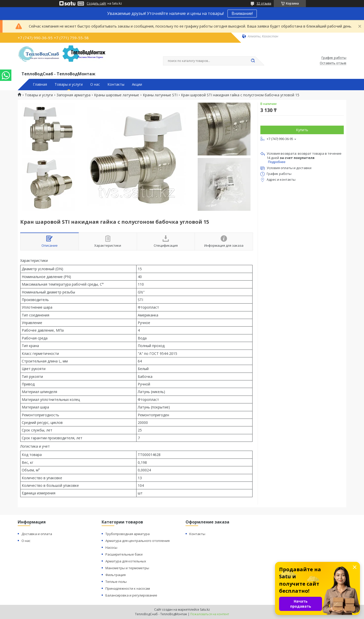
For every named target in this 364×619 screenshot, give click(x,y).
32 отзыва (264, 3)
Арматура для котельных (126, 561)
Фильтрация (116, 575)
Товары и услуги (69, 84)
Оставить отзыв (333, 63)
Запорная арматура (74, 95)
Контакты (116, 84)
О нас (95, 84)
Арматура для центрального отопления (138, 541)
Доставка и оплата (37, 534)
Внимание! (242, 13)
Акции (137, 84)
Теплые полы (116, 582)
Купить (302, 130)
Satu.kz (205, 610)
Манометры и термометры (127, 568)
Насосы (111, 547)
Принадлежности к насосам (128, 588)
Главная (40, 84)
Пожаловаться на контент (210, 614)
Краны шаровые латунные (117, 95)
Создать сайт (96, 4)
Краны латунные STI (160, 95)
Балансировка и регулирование (131, 595)
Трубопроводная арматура (128, 534)
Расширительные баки (124, 554)
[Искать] (253, 61)
